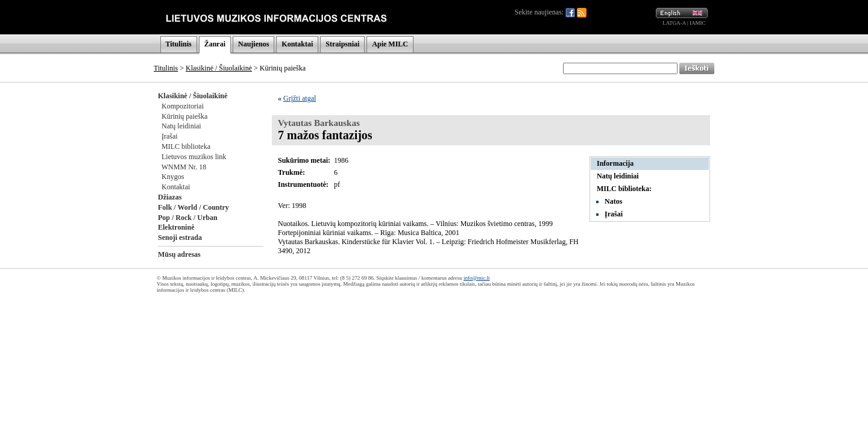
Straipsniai (342, 44)
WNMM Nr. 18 (184, 167)
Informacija (615, 163)
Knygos (173, 177)
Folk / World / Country (193, 207)
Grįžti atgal (300, 98)
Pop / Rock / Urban (188, 218)
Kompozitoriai (183, 106)
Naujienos (253, 44)
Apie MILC (390, 44)
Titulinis (179, 44)
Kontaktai (297, 44)
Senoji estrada (180, 237)
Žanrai (215, 44)
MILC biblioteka (186, 146)
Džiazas (170, 197)
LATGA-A (674, 23)
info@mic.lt (477, 278)
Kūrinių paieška (184, 116)
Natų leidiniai (181, 126)
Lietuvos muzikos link (194, 157)
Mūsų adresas (179, 254)
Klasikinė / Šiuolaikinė (219, 68)
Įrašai (170, 136)
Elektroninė (176, 227)
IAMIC (698, 23)
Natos (613, 201)
